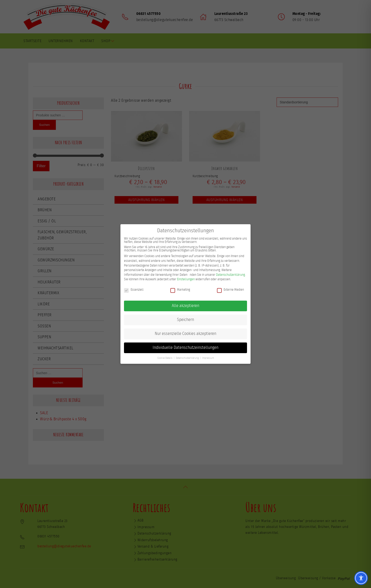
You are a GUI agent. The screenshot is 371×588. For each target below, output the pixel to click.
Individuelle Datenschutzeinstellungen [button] (185, 345)
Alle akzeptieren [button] (185, 303)
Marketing (180, 287)
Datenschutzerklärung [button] (187, 356)
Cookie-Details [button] (165, 356)
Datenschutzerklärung (230, 272)
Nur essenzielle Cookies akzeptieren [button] (185, 331)
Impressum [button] (208, 356)
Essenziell (134, 287)
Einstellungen (186, 277)
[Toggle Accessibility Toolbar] (361, 578)
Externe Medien (230, 287)
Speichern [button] (185, 317)
